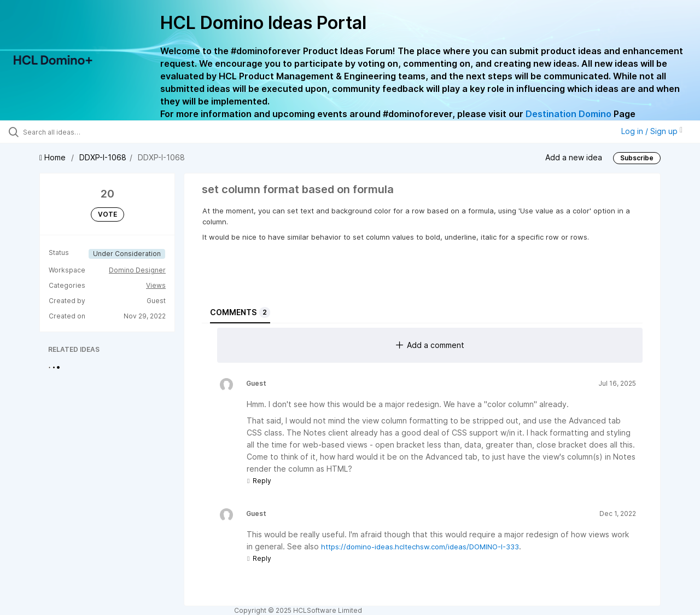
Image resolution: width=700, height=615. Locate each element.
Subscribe (637, 158)
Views (156, 285)
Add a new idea (574, 157)
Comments (240, 312)
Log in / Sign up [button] (652, 131)
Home (54, 157)
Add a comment (430, 345)
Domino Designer (137, 270)
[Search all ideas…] (84, 132)
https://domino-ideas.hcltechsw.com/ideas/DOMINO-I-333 (420, 547)
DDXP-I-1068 (103, 157)
